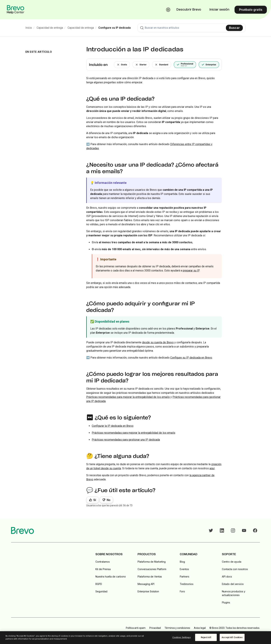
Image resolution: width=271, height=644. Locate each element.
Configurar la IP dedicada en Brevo (113, 426)
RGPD (99, 584)
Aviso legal (200, 628)
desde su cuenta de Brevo (158, 342)
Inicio (29, 28)
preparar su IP (191, 271)
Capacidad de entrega (50, 28)
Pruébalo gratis (251, 10)
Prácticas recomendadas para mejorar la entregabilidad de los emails (128, 397)
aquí (212, 468)
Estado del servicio (233, 584)
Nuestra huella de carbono (111, 577)
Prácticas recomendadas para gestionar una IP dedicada (126, 440)
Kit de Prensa (103, 569)
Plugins (226, 602)
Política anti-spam (136, 628)
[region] (135, 638)
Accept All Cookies (232, 637)
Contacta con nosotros (235, 569)
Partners (184, 577)
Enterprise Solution (148, 591)
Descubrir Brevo (189, 10)
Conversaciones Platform (152, 569)
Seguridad (101, 591)
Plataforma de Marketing (152, 562)
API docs (227, 577)
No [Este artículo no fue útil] (108, 500)
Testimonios (187, 584)
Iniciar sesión (219, 10)
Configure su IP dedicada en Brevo (191, 358)
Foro (182, 591)
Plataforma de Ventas (150, 577)
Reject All (206, 637)
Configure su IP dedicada (115, 28)
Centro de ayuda (232, 562)
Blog (182, 562)
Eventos (184, 569)
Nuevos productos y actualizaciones (234, 593)
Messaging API (146, 584)
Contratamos (103, 562)
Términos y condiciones (177, 628)
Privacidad (155, 628)
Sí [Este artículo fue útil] (95, 500)
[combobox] (192, 28)
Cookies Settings (181, 637)
